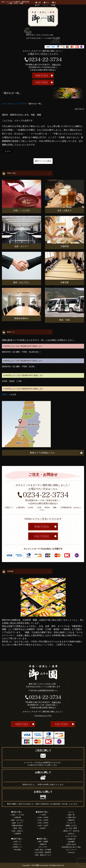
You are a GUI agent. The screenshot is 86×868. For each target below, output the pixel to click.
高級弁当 (43, 844)
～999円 (43, 815)
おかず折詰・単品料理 (43, 852)
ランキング (71, 823)
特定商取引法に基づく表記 (71, 847)
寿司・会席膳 (43, 842)
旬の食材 (18, 850)
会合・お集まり (18, 831)
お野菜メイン (18, 847)
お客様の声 (71, 839)
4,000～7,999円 (43, 826)
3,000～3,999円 (43, 823)
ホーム (5, 104)
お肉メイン (18, 842)
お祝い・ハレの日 (18, 815)
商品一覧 (71, 815)
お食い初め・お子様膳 (43, 850)
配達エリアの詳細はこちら (42, 453)
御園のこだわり (71, 826)
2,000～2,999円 (43, 820)
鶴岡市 (5, 395)
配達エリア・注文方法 (71, 831)
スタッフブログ (17, 104)
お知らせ (71, 834)
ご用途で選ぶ (71, 817)
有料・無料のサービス (43, 855)
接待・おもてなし (18, 820)
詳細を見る (56, 65)
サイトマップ (71, 850)
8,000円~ (43, 828)
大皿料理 (18, 834)
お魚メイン (18, 844)
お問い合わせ (71, 844)
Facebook (72, 852)
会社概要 (71, 842)
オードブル (43, 847)
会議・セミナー (18, 823)
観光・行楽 (18, 828)
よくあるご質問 (71, 828)
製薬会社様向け (18, 826)
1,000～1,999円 (43, 817)
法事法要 (18, 817)
